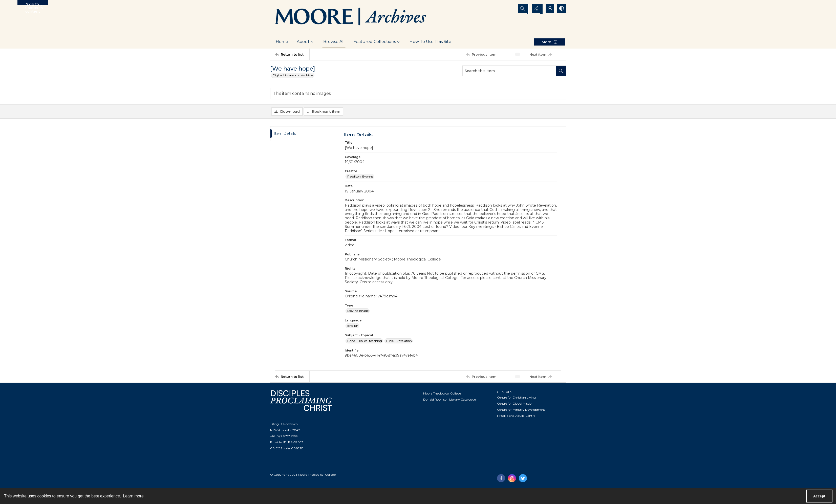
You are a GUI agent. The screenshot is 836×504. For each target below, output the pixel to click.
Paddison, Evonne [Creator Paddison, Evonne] (360, 177)
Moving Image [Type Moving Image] (358, 311)
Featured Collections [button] (377, 42)
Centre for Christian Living (516, 398)
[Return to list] (292, 54)
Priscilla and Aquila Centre (516, 416)
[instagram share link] (512, 479)
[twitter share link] (523, 479)
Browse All (334, 42)
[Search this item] (509, 71)
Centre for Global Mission (515, 404)
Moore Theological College (442, 394)
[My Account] (548, 9)
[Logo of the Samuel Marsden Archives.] (351, 17)
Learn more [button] (133, 496)
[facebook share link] (501, 479)
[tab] (303, 134)
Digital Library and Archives (293, 75)
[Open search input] (523, 9)
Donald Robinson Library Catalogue (449, 400)
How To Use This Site (430, 42)
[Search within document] (561, 71)
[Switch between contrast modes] (561, 9)
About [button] (306, 42)
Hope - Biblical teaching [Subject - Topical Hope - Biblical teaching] (365, 341)
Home (282, 42)
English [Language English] (353, 326)
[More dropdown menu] (549, 42)
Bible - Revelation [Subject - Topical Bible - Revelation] (399, 341)
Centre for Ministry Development (521, 410)
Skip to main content (33, 4)
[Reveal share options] (536, 9)
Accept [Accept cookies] (819, 496)
